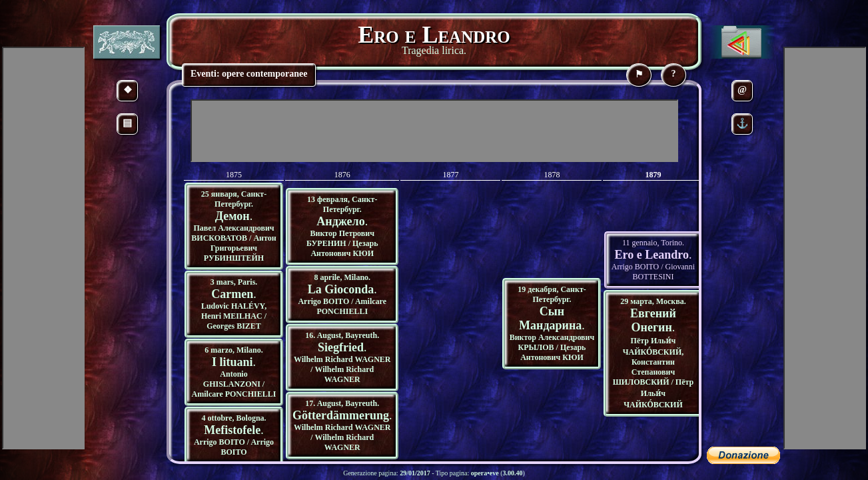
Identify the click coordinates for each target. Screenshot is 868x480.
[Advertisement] (434, 131)
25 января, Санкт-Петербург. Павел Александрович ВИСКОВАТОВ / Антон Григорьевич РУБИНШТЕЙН (233, 226)
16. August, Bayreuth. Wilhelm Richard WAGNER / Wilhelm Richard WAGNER (342, 357)
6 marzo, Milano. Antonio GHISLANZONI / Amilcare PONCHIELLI (234, 372)
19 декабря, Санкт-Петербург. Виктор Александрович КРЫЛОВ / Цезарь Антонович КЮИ (552, 323)
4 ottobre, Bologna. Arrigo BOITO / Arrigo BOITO (234, 435)
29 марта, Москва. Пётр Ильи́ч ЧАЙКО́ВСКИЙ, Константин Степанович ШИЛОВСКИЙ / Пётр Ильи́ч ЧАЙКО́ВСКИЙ (653, 353)
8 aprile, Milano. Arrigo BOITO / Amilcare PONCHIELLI (342, 294)
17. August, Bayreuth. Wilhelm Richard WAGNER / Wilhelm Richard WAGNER (342, 425)
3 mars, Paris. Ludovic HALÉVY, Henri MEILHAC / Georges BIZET (234, 304)
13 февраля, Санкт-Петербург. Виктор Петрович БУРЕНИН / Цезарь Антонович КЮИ (342, 226)
